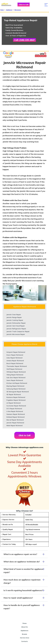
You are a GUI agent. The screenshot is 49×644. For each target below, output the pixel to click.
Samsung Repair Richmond (16, 389)
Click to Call (24, 5)
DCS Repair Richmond (14, 409)
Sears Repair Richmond (15, 380)
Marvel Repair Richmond (15, 420)
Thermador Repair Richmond (17, 366)
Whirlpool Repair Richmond (16, 372)
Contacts (24, 641)
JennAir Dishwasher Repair (16, 323)
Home (2, 10)
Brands (24, 634)
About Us (24, 627)
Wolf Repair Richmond (14, 369)
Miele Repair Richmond (14, 425)
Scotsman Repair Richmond (16, 406)
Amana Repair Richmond (15, 361)
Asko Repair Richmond (14, 358)
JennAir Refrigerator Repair (16, 329)
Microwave (18, 10)
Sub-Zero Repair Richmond (16, 378)
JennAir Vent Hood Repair (16, 326)
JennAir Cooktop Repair (15, 320)
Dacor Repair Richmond (15, 355)
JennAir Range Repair (14, 317)
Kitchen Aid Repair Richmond (17, 383)
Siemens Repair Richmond (16, 414)
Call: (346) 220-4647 (24, 40)
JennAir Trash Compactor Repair (18, 331)
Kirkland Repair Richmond (15, 417)
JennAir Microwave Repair (16, 334)
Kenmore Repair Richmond (16, 397)
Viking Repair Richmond (15, 375)
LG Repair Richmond (13, 403)
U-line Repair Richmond (15, 411)
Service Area (25, 638)
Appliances (9, 10)
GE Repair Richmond (14, 394)
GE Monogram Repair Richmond (18, 392)
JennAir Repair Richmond (15, 423)
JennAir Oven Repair (14, 315)
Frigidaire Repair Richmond (16, 400)
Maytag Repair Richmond (15, 386)
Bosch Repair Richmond (15, 363)
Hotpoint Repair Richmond (16, 352)
